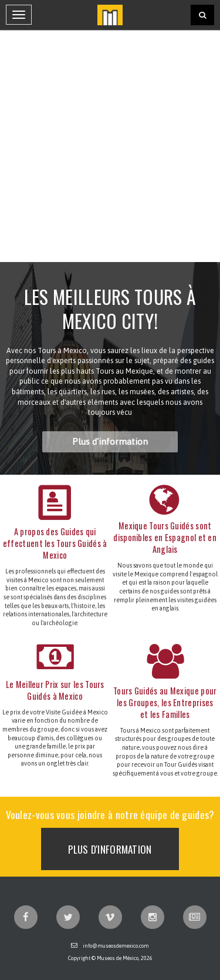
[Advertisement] (110, 146)
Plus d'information (110, 442)
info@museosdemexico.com (116, 946)
